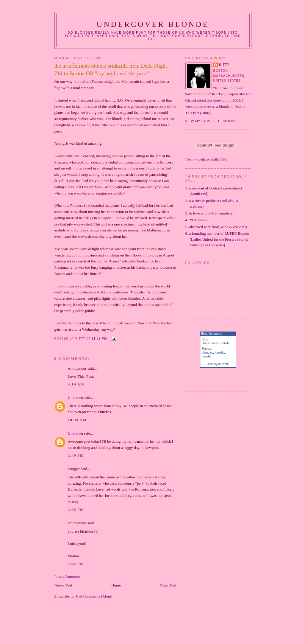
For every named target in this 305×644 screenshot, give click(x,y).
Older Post (168, 585)
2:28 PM (76, 510)
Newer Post (63, 585)
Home (116, 585)
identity (220, 352)
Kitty (224, 65)
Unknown (75, 398)
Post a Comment (67, 577)
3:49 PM (76, 455)
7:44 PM (76, 564)
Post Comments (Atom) (94, 596)
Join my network (218, 364)
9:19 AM (76, 384)
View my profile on (206, 159)
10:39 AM (77, 420)
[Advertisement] (124, 622)
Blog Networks (212, 334)
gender (207, 356)
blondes (208, 352)
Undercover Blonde (153, 24)
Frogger (74, 469)
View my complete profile (211, 121)
